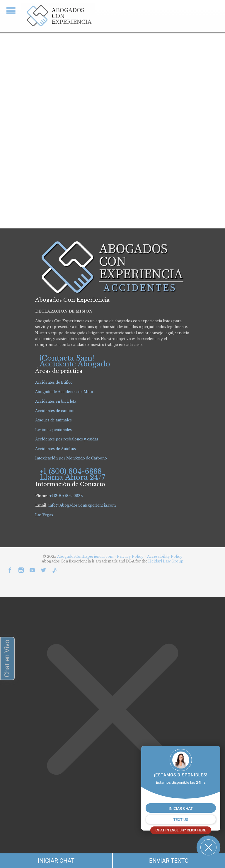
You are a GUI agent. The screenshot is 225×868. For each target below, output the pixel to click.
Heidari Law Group (166, 561)
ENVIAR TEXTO (169, 861)
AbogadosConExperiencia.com (85, 556)
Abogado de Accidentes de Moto (64, 392)
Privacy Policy (131, 556)
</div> (44, 845)
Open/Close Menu (11, 11)
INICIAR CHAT (56, 861)
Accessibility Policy (165, 556)
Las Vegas (44, 515)
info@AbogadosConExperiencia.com (82, 505)
